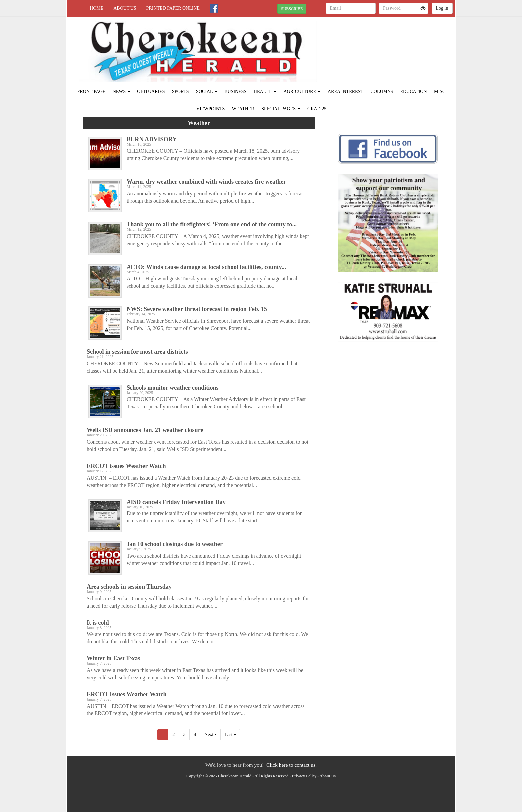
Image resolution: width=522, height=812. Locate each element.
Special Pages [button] (281, 109)
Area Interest (345, 91)
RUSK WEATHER (395, 40)
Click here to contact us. (291, 765)
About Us (125, 8)
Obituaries (151, 91)
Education (413, 91)
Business (235, 91)
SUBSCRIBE (292, 9)
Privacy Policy (304, 776)
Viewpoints (211, 109)
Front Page (91, 91)
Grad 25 (317, 109)
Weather (243, 109)
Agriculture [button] (302, 91)
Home (96, 8)
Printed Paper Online (173, 8)
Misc (440, 91)
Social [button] (207, 91)
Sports (181, 91)
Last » (231, 735)
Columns (382, 91)
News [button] (121, 91)
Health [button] (265, 91)
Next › (210, 735)
